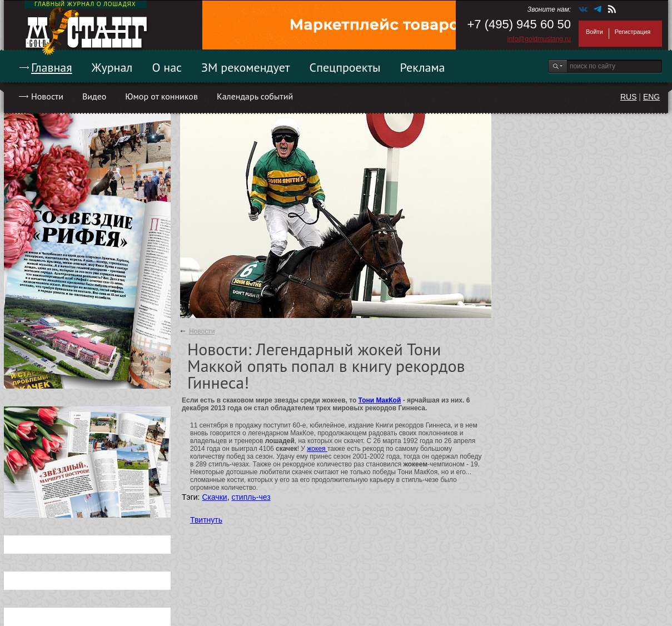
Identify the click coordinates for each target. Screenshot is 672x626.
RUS (629, 97)
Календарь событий (255, 96)
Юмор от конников (161, 96)
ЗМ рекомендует (246, 67)
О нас (167, 67)
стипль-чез (251, 497)
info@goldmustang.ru (539, 39)
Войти (594, 32)
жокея (317, 449)
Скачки (214, 497)
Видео (94, 96)
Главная (52, 67)
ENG (651, 97)
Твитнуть (206, 520)
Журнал (112, 67)
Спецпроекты (345, 67)
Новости (47, 96)
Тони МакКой (380, 400)
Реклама (423, 67)
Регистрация (633, 32)
